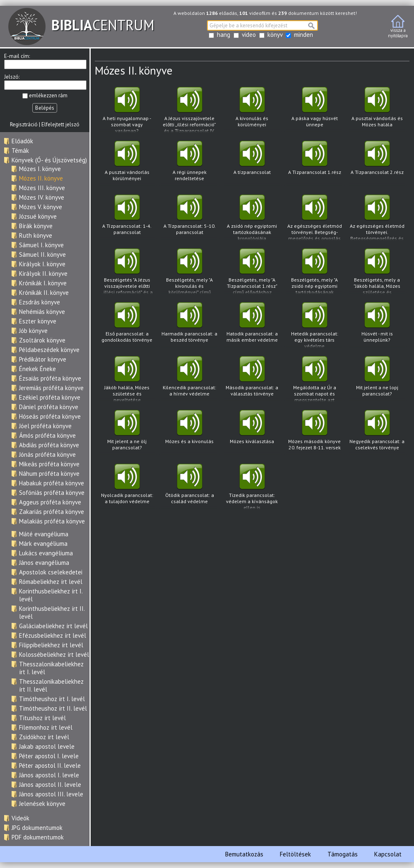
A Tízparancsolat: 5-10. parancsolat (189, 217)
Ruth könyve (36, 235)
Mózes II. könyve (41, 178)
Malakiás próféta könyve (52, 521)
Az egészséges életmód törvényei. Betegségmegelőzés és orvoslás (377, 218)
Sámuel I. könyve (41, 245)
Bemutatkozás (244, 854)
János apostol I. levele (49, 775)
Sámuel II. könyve (42, 254)
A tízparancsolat (252, 163)
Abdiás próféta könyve (49, 445)
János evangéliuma (44, 563)
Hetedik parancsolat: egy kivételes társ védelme (314, 325)
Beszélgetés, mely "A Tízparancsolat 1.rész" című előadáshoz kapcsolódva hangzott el (252, 271)
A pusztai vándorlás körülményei (127, 163)
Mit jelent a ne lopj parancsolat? (377, 379)
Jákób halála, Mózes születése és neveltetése (127, 379)
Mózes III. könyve (42, 188)
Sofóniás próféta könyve (52, 493)
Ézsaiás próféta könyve (50, 378)
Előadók (22, 141)
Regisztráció (24, 124)
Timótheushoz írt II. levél (53, 708)
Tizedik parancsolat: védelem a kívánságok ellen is (252, 487)
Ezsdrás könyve (40, 302)
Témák (20, 151)
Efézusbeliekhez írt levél (53, 635)
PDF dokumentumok (38, 837)
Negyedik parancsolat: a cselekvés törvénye (377, 433)
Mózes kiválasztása (252, 433)
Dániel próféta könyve (49, 407)
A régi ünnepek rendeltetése (189, 163)
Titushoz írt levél (42, 718)
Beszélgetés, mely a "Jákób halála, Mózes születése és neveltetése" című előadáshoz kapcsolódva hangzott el (377, 271)
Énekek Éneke (37, 369)
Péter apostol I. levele (49, 756)
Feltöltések (295, 854)
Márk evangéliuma (43, 544)
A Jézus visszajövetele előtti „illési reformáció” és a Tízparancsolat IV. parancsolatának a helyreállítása (189, 110)
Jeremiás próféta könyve (51, 388)
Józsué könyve (38, 216)
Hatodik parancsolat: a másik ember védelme (252, 325)
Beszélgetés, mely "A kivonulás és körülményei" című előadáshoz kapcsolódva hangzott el (189, 271)
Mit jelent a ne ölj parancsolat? (127, 433)
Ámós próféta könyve (47, 435)
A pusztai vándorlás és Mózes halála (377, 110)
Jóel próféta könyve (45, 426)
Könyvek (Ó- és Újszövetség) (49, 160)
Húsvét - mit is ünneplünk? (377, 325)
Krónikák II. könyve (44, 293)
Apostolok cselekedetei (51, 572)
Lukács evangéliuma (46, 553)
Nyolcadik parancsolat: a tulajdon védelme (127, 486)
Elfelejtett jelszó (60, 124)
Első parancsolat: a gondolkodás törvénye (127, 325)
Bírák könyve (36, 226)
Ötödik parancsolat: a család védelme (189, 486)
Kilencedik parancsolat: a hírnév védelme (189, 379)
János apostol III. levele (51, 794)
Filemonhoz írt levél (46, 727)
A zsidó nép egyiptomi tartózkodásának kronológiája (252, 218)
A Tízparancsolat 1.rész (314, 163)
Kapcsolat (388, 854)
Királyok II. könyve (43, 274)
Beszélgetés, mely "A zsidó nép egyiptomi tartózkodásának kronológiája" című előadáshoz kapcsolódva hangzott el (314, 271)
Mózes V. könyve (41, 207)
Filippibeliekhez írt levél (51, 645)
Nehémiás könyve (42, 312)
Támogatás (343, 854)
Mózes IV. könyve (42, 197)
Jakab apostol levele (47, 746)
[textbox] (262, 25)
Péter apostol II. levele (50, 766)
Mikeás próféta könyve (49, 464)
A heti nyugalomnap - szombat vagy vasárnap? (127, 110)
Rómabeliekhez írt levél (51, 582)
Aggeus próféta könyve (50, 502)
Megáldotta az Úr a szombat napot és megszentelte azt (314, 379)
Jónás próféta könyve (47, 454)
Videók (20, 818)
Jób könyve (33, 331)
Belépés (45, 108)
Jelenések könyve (42, 804)
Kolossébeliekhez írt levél (54, 655)
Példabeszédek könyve (49, 350)
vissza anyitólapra (398, 27)
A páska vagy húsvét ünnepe (314, 110)
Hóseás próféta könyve (50, 416)
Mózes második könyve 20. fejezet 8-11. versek (314, 433)
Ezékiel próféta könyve (50, 397)
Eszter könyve (38, 321)
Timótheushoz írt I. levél (52, 699)
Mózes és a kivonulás (189, 433)
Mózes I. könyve (40, 169)
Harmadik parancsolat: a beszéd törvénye (189, 325)
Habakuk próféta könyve (52, 483)
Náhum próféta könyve (49, 474)
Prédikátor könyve (43, 359)
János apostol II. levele (50, 785)
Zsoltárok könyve (42, 340)
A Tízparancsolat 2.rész (377, 163)
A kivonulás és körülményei (252, 110)
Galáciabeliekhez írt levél (53, 626)
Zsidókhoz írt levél (44, 737)
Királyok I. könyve (42, 264)
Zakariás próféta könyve (52, 512)
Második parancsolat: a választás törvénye (252, 379)
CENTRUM (81, 25)
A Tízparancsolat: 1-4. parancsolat (127, 217)
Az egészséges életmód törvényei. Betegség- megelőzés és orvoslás (314, 218)
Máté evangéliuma (44, 534)
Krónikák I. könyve (43, 283)
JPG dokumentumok (37, 828)
